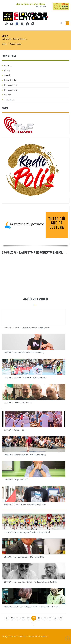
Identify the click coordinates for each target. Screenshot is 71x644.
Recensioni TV (10, 80)
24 (45, 618)
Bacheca (8, 95)
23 (39, 618)
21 (28, 618)
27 (61, 618)
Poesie (7, 70)
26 (55, 618)
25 (50, 618)
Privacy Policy (43, 637)
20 (23, 618)
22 (34, 618)
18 (12, 618)
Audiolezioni (9, 100)
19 (17, 618)
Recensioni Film (11, 85)
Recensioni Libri (11, 90)
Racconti (8, 66)
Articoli (7, 75)
